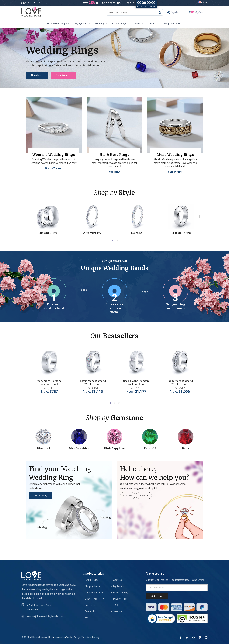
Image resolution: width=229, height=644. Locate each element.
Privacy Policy (120, 599)
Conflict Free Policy (94, 599)
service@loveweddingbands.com (45, 616)
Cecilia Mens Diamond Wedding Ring (136, 382)
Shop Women (63, 75)
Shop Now (114, 172)
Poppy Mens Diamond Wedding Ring (180, 382)
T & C (116, 605)
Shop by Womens (54, 168)
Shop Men (37, 75)
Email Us (144, 496)
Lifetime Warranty (94, 592)
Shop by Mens (175, 172)
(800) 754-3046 (31, 3)
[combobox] (135, 12)
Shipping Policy (92, 586)
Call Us (128, 496)
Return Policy (91, 580)
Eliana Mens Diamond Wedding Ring (93, 382)
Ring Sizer (90, 605)
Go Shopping (40, 496)
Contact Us (90, 611)
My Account (119, 586)
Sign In (173, 13)
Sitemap (118, 611)
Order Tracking (121, 592)
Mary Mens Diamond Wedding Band (49, 382)
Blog (87, 618)
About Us (118, 580)
